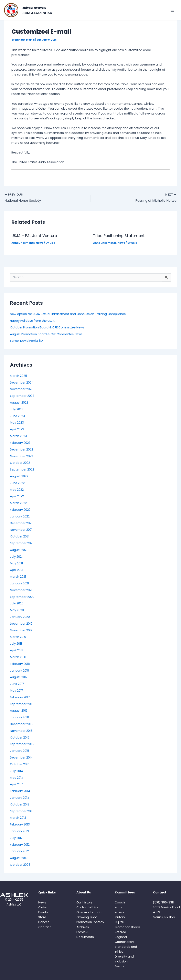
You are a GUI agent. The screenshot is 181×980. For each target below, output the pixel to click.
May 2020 (17, 610)
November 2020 (22, 590)
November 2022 (22, 456)
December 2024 (22, 383)
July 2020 (17, 603)
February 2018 (20, 664)
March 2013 (18, 818)
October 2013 (20, 804)
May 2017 (17, 691)
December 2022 (22, 449)
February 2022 (20, 510)
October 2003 (20, 865)
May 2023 (17, 423)
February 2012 (20, 845)
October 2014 (20, 764)
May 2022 (17, 490)
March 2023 (18, 436)
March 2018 (18, 657)
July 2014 (16, 771)
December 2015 (21, 724)
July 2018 (16, 644)
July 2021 (16, 557)
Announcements (23, 243)
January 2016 (19, 717)
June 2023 (17, 416)
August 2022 (19, 476)
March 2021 (18, 577)
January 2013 (19, 831)
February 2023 (20, 443)
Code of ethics (87, 907)
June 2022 (17, 483)
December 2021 (21, 523)
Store (42, 917)
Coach (120, 902)
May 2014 (17, 778)
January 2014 (20, 798)
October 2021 (20, 536)
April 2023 (17, 429)
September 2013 (22, 811)
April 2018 (17, 650)
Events (43, 912)
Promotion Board (127, 927)
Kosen (119, 912)
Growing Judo (87, 917)
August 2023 (19, 403)
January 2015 (20, 751)
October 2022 (20, 463)
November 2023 (22, 389)
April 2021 (17, 570)
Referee (120, 932)
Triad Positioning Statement (119, 236)
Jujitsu (119, 922)
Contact (45, 927)
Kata (118, 907)
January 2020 (20, 617)
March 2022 (18, 503)
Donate (44, 922)
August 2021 (19, 550)
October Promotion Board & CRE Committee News (47, 327)
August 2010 (19, 858)
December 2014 (21, 758)
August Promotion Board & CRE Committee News (46, 334)
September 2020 (22, 597)
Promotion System (90, 922)
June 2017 (17, 684)
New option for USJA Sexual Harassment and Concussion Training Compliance (68, 314)
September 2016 (22, 704)
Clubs (42, 907)
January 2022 (20, 516)
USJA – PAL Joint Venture (34, 236)
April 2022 (17, 496)
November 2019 (21, 630)
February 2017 (20, 697)
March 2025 (19, 376)
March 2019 (18, 637)
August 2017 (19, 677)
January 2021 (19, 583)
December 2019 (21, 624)
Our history (84, 902)
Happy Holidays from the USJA (32, 321)
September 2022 (22, 469)
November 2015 (21, 731)
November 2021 (21, 530)
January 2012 (19, 851)
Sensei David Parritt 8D (26, 341)
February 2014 (20, 791)
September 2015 (22, 744)
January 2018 (19, 671)
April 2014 (17, 784)
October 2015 (20, 738)
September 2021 (22, 543)
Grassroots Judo (89, 912)
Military (120, 917)
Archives (83, 927)
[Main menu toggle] (172, 10)
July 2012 (16, 838)
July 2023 (17, 409)
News (40, 243)
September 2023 (22, 396)
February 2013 (20, 824)
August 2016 (19, 711)
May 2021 (16, 563)
